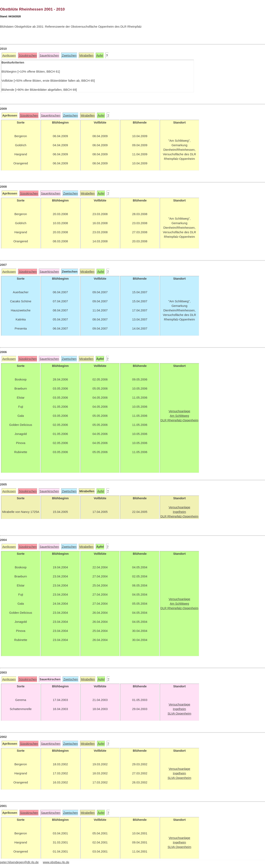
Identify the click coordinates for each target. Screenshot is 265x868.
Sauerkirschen (49, 55)
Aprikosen (9, 55)
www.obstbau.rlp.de (56, 862)
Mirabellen (86, 55)
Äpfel (100, 55)
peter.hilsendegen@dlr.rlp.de (19, 862)
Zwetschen (69, 55)
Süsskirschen (28, 55)
